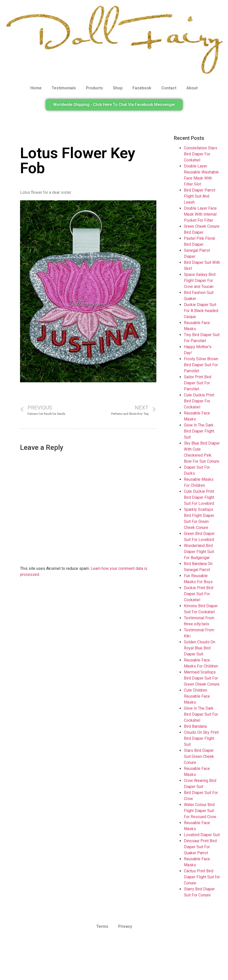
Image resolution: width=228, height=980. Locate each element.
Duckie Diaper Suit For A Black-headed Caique (201, 311)
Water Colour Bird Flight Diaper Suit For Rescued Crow (200, 811)
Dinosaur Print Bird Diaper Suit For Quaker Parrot (200, 847)
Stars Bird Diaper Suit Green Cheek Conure (199, 756)
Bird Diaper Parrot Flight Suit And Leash (200, 196)
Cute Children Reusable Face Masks (197, 696)
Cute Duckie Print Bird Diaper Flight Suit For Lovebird (199, 497)
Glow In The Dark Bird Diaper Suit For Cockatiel (201, 714)
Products (94, 88)
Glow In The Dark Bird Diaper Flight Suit (199, 431)
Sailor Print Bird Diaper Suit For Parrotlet (198, 383)
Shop (118, 88)
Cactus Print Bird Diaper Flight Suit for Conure (202, 877)
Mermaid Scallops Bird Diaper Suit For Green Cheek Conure (202, 678)
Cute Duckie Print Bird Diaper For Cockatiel (199, 401)
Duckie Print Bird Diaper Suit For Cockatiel (199, 594)
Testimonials (64, 88)
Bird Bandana (195, 726)
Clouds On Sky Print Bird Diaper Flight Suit (201, 738)
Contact (169, 88)
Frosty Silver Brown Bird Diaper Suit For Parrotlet (201, 365)
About (192, 88)
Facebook (142, 88)
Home (36, 88)
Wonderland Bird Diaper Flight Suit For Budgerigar (199, 552)
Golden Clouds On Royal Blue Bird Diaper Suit (200, 648)
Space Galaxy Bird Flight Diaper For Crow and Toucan (200, 281)
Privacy (125, 926)
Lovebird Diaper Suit (202, 835)
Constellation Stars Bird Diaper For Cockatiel (201, 154)
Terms (102, 926)
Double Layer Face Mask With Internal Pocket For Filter (200, 214)
